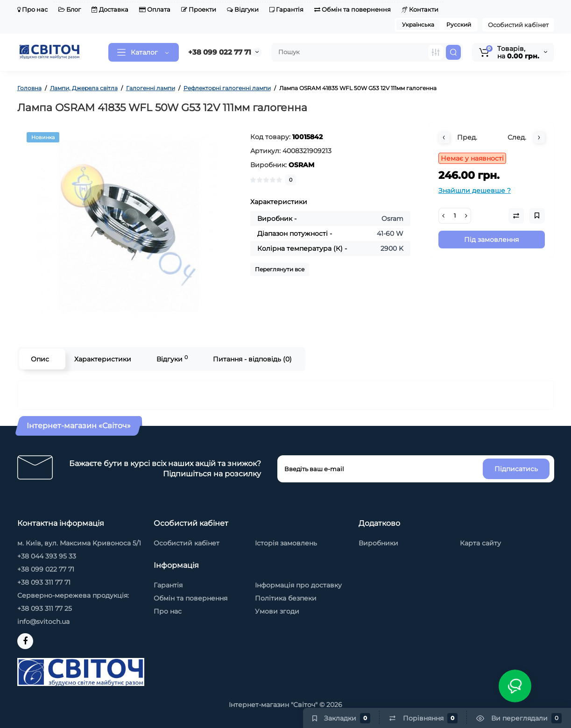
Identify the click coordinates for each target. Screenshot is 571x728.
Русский (459, 25)
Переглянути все (280, 269)
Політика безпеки (286, 598)
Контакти (420, 9)
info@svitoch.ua (43, 622)
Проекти (199, 9)
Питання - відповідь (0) (252, 359)
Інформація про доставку (298, 585)
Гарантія (286, 9)
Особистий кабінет (518, 25)
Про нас (32, 9)
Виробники (378, 543)
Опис (40, 359)
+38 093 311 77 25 (45, 608)
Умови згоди (277, 611)
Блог (70, 9)
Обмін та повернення (352, 9)
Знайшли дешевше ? (475, 191)
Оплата (155, 9)
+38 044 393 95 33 (47, 556)
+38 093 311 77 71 (44, 582)
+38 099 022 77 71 (220, 52)
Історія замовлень (286, 543)
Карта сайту (480, 543)
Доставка (110, 9)
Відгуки (243, 9)
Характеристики (103, 359)
